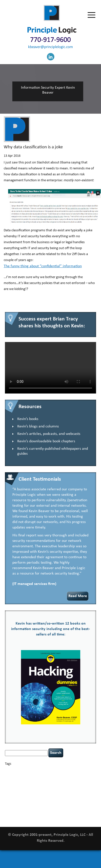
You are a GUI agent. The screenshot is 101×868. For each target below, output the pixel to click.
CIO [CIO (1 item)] (28, 776)
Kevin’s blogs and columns (38, 426)
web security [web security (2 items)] (59, 814)
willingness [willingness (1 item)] (74, 814)
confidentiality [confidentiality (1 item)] (53, 776)
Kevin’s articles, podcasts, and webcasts (49, 434)
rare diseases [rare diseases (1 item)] (48, 798)
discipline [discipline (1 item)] (67, 779)
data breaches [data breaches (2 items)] (34, 779)
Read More (78, 596)
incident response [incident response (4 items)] (41, 788)
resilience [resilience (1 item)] (61, 798)
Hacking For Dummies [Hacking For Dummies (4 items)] (63, 783)
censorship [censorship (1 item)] (82, 771)
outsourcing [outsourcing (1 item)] (62, 793)
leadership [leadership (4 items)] (15, 793)
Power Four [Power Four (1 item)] (34, 798)
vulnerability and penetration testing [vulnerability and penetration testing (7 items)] (43, 810)
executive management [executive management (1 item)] (18, 783)
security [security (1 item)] (71, 798)
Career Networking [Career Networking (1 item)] (54, 771)
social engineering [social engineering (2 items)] (38, 802)
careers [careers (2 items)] (70, 770)
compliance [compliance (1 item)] (37, 776)
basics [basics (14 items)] (26, 769)
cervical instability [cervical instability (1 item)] (15, 776)
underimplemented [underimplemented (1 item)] (31, 808)
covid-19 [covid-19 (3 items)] (83, 775)
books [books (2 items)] (39, 770)
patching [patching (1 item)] (87, 793)
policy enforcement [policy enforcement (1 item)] (16, 798)
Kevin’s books (28, 419)
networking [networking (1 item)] (48, 793)
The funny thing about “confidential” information (43, 266)
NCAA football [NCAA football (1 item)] (33, 793)
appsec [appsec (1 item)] (12, 771)
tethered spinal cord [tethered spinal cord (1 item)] (62, 802)
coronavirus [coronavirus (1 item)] (68, 776)
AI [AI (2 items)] (6, 770)
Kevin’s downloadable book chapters (46, 441)
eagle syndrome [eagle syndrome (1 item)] (82, 779)
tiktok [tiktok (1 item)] (77, 802)
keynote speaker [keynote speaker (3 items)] (72, 788)
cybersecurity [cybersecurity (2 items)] (14, 779)
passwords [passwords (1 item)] (75, 793)
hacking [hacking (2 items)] (36, 783)
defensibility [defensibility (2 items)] (53, 779)
